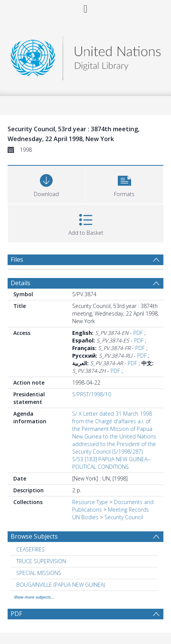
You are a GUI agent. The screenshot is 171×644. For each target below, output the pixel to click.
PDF (138, 333)
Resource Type (90, 502)
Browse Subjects (34, 536)
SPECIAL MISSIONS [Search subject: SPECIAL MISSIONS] (39, 573)
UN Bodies (85, 517)
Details (21, 283)
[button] (124, 184)
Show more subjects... (34, 597)
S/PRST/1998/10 (92, 394)
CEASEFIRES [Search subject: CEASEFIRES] (31, 549)
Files (17, 259)
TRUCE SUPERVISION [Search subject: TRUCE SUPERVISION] (41, 561)
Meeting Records (128, 510)
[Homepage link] (86, 56)
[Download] (46, 184)
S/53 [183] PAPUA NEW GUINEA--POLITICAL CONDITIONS (112, 463)
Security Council (124, 517)
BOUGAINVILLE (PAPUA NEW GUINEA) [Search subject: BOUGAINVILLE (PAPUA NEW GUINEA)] (61, 585)
